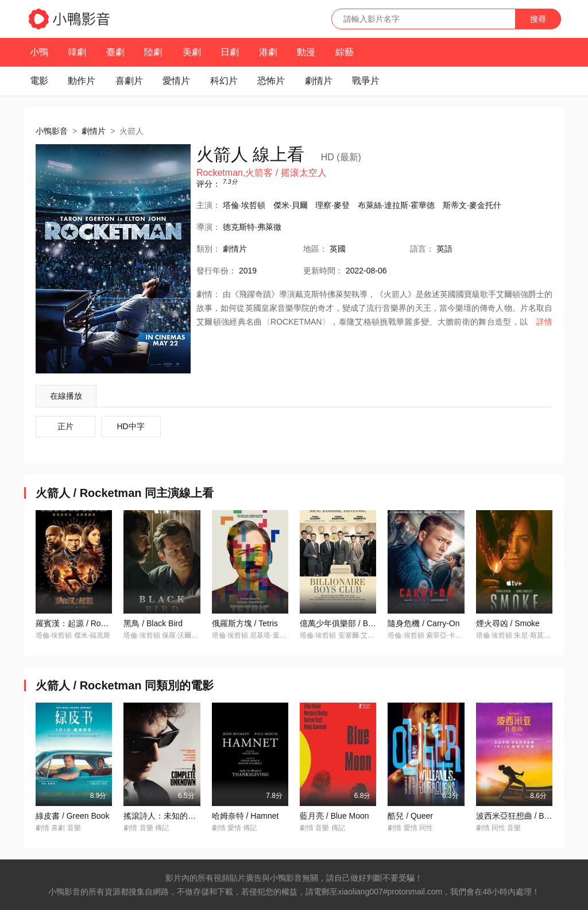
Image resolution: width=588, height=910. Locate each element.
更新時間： (323, 271)
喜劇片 (129, 81)
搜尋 (538, 19)
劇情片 (319, 81)
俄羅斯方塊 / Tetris (245, 623)
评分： (208, 184)
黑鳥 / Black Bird (153, 623)
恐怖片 (271, 81)
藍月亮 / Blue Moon (334, 816)
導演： (208, 227)
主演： (208, 205)
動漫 (306, 52)
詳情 (544, 322)
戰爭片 (366, 81)
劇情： (208, 294)
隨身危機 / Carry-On (423, 623)
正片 (65, 426)
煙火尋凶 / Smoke (508, 623)
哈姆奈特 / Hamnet (245, 816)
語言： (422, 249)
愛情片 (176, 81)
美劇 (192, 52)
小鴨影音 (52, 131)
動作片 (82, 81)
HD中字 (131, 426)
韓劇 (77, 52)
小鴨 (39, 52)
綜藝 (345, 52)
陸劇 (153, 52)
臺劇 (115, 52)
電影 (39, 81)
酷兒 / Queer (410, 816)
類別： (208, 249)
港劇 (268, 52)
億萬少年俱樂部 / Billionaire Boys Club (368, 623)
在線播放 (66, 396)
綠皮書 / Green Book (72, 816)
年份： (216, 271)
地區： (315, 249)
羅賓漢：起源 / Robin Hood (84, 623)
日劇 (230, 52)
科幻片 (224, 81)
